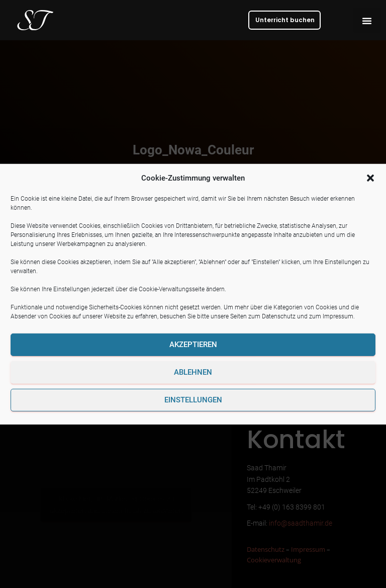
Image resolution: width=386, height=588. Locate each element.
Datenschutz (279, 316)
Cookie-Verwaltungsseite (172, 289)
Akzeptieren (193, 345)
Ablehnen (193, 372)
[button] (370, 178)
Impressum (338, 316)
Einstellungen (193, 400)
